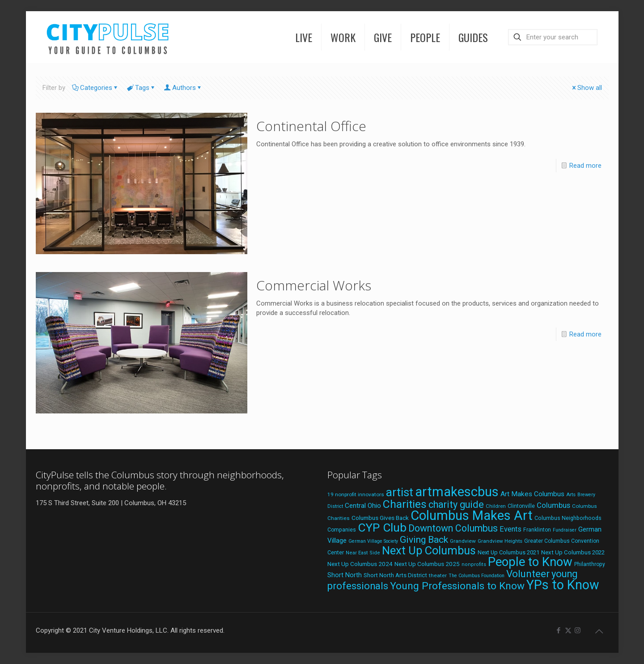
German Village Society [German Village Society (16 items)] (373, 541)
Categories (95, 88)
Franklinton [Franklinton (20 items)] (537, 530)
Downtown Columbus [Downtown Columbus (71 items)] (453, 528)
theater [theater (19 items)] (438, 575)
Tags (142, 88)
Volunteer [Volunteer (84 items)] (528, 574)
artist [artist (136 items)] (400, 492)
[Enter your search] (553, 37)
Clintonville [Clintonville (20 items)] (521, 506)
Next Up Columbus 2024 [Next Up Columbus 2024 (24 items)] (360, 564)
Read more (585, 166)
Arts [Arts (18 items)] (571, 494)
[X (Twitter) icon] (568, 630)
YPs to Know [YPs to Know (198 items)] (563, 585)
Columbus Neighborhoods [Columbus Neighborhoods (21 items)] (568, 518)
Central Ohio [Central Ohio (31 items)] (363, 506)
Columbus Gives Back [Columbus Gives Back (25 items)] (380, 518)
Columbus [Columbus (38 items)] (553, 505)
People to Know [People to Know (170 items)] (530, 562)
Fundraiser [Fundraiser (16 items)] (565, 530)
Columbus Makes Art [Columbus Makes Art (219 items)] (472, 515)
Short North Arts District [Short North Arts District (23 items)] (395, 575)
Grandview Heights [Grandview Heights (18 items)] (500, 541)
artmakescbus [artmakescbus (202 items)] (457, 492)
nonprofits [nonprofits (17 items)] (474, 564)
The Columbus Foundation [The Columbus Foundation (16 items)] (477, 576)
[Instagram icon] (578, 630)
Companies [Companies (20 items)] (342, 530)
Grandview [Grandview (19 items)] (463, 541)
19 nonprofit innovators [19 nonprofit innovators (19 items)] (356, 494)
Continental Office (311, 126)
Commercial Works (314, 285)
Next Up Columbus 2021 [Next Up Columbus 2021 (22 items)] (508, 552)
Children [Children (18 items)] (496, 506)
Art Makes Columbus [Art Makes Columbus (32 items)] (532, 494)
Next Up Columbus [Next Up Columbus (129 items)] (429, 550)
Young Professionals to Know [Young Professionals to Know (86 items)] (457, 586)
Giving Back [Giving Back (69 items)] (424, 539)
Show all (586, 88)
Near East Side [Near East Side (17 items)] (363, 553)
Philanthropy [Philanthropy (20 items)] (590, 564)
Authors (183, 88)
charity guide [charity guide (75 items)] (456, 504)
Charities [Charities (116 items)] (405, 504)
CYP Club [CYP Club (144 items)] (382, 528)
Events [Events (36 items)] (511, 529)
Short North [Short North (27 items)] (345, 575)
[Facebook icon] (559, 630)
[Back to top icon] (599, 631)
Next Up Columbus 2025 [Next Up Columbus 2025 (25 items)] (427, 564)
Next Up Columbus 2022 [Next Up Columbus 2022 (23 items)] (573, 552)
